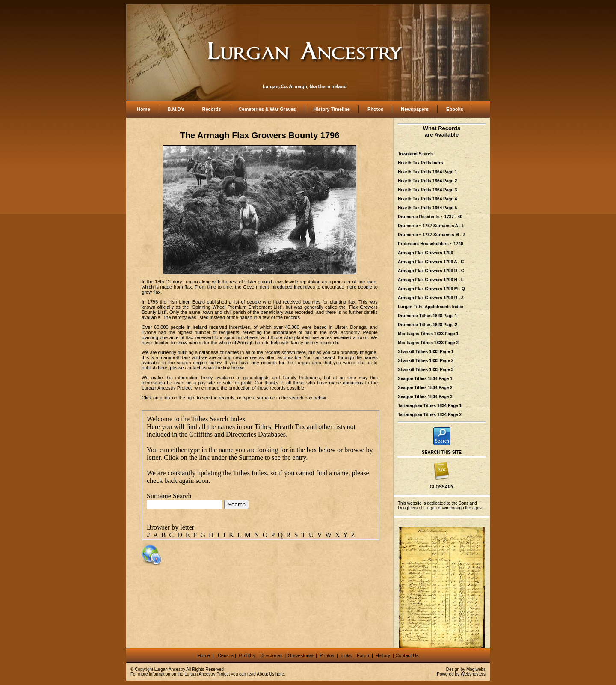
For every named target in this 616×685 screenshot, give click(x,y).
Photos (375, 109)
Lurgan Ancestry (170, 669)
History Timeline (332, 109)
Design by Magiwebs (466, 669)
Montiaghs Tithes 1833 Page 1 (428, 334)
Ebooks (455, 109)
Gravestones (301, 655)
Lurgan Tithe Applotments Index (431, 307)
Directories (271, 655)
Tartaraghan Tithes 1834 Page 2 (430, 415)
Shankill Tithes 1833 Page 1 (426, 352)
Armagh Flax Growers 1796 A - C (431, 262)
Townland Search (415, 154)
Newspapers (415, 109)
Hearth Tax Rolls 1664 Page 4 (427, 199)
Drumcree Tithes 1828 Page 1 (428, 316)
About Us (265, 674)
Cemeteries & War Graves (267, 109)
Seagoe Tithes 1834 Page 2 (425, 388)
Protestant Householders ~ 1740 (431, 244)
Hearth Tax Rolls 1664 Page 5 (427, 208)
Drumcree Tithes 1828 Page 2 (428, 325)
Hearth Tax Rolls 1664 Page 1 (427, 172)
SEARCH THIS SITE (442, 452)
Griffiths (246, 655)
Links (347, 655)
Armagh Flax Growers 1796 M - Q (431, 289)
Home (144, 109)
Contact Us (407, 655)
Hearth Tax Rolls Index (421, 163)
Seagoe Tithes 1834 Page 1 (425, 379)
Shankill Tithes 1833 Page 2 (426, 361)
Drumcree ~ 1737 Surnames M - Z (432, 235)
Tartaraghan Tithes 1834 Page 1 (430, 406)
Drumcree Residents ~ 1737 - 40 (430, 217)
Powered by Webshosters (461, 674)
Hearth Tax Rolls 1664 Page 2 (427, 181)
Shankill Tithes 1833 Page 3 (426, 370)
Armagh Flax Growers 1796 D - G (431, 271)
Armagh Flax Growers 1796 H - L (431, 280)
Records (211, 109)
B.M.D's (176, 109)
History (382, 655)
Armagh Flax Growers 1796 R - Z (431, 298)
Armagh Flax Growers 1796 (425, 253)
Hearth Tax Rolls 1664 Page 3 (427, 190)
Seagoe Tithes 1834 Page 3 (425, 397)
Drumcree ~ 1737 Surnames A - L (431, 226)
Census (226, 655)
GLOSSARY (442, 487)
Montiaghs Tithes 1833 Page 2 (428, 343)
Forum (364, 655)
